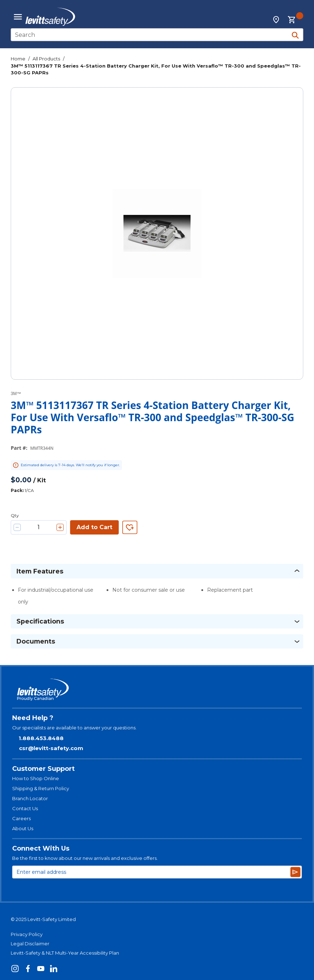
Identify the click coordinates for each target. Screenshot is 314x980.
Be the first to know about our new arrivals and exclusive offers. (85, 858)
